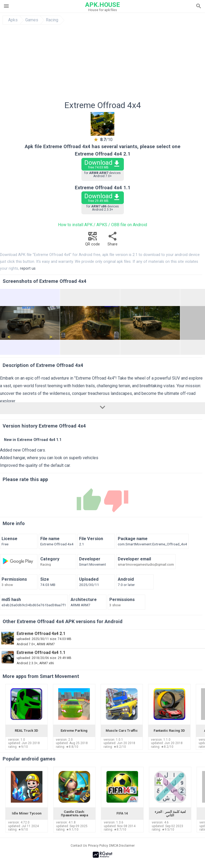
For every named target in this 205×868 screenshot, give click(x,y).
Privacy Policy (98, 846)
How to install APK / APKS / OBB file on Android (102, 225)
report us (28, 268)
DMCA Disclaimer (122, 846)
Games (32, 20)
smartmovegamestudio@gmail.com (146, 565)
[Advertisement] (102, 64)
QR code (92, 240)
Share (113, 240)
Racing (52, 20)
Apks (13, 20)
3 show (7, 585)
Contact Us (79, 846)
